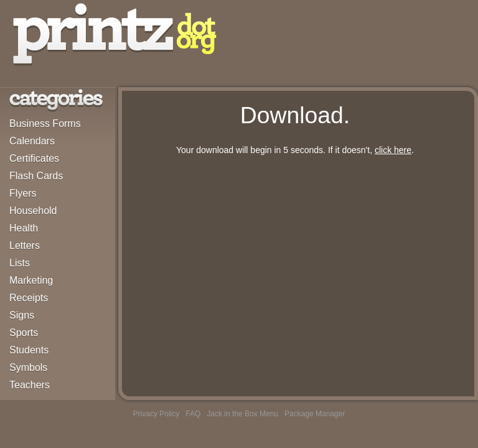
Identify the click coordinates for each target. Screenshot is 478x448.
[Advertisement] (295, 251)
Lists (20, 263)
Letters (25, 245)
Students (29, 350)
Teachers (30, 385)
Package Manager (315, 414)
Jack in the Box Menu (242, 414)
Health (24, 228)
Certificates (34, 158)
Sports (24, 333)
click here (393, 150)
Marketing (31, 280)
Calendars (32, 141)
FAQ (193, 414)
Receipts (29, 298)
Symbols (28, 367)
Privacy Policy (157, 414)
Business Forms (45, 124)
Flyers (23, 193)
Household (33, 211)
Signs (22, 315)
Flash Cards (36, 176)
